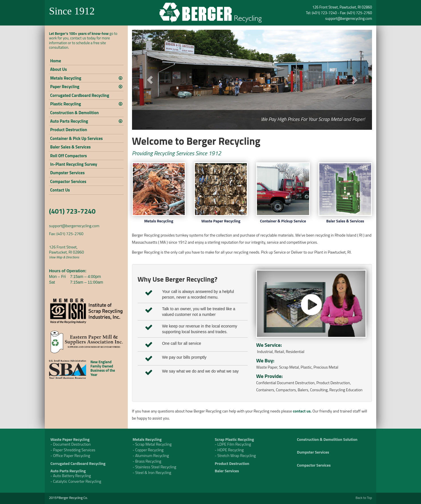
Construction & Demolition (74, 113)
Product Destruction (69, 130)
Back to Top (364, 498)
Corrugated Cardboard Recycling (80, 95)
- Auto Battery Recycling (71, 476)
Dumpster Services (67, 173)
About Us (59, 69)
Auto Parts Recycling (69, 121)
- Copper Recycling (148, 450)
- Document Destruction (71, 444)
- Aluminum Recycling (151, 455)
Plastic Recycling (66, 104)
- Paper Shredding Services (73, 450)
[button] (150, 80)
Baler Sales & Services (70, 147)
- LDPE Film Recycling (233, 444)
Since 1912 (72, 11)
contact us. (302, 411)
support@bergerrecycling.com (349, 18)
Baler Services (227, 471)
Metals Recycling (66, 78)
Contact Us (60, 190)
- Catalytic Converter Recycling (76, 481)
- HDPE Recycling (229, 450)
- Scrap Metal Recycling (152, 444)
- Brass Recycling (147, 461)
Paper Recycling (65, 87)
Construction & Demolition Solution (327, 439)
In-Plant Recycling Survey (74, 164)
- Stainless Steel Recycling (154, 467)
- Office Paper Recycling (70, 455)
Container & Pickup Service (283, 221)
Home (56, 61)
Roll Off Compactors (69, 156)
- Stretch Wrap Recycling (235, 455)
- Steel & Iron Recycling (152, 472)
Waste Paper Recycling (221, 221)
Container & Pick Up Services (76, 138)
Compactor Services (68, 181)
